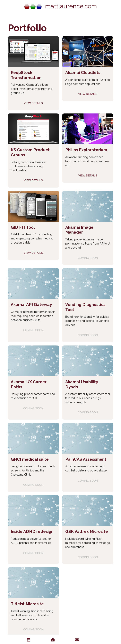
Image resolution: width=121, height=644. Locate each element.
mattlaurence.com (60, 6)
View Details (33, 103)
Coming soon (88, 258)
